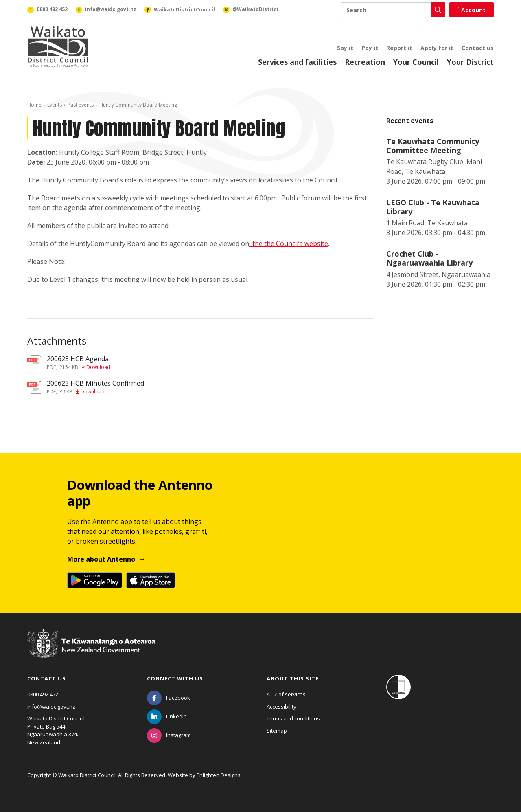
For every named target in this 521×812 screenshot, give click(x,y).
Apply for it (437, 48)
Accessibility (281, 707)
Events (55, 105)
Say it (345, 48)
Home (34, 105)
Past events (81, 105)
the (258, 244)
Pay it (370, 48)
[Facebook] (169, 698)
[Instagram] (169, 735)
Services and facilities (297, 62)
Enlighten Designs (219, 775)
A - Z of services (286, 694)
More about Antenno (101, 559)
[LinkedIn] (167, 716)
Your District (470, 62)
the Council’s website (296, 244)
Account (472, 10)
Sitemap (277, 731)
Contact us (478, 48)
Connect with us (175, 678)
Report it (399, 48)
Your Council (416, 62)
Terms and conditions (293, 718)
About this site (293, 678)
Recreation (365, 62)
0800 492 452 (43, 694)
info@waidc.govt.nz (51, 707)
